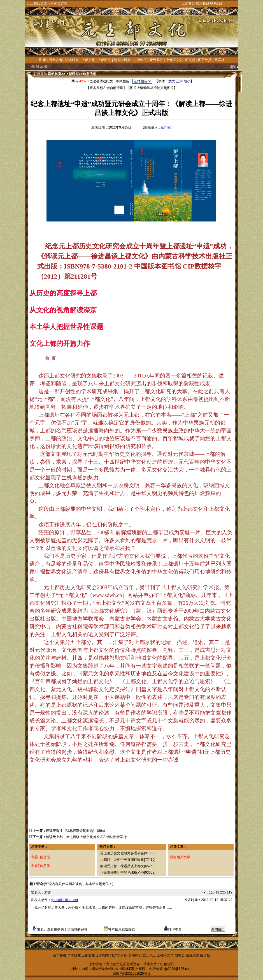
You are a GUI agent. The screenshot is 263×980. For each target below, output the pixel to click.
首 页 (42, 60)
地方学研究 (122, 60)
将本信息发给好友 (119, 929)
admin (166, 127)
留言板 (220, 60)
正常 (180, 81)
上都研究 (104, 60)
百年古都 (56, 60)
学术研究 (72, 60)
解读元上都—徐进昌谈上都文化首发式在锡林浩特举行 (86, 837)
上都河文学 (174, 60)
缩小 (187, 81)
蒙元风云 (156, 60)
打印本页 (173, 929)
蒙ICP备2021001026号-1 (131, 974)
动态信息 (89, 74)
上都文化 (88, 60)
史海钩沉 (140, 60)
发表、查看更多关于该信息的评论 (60, 929)
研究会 (190, 60)
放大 (172, 81)
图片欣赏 (205, 60)
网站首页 (55, 74)
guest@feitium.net (65, 900)
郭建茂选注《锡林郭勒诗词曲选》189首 (76, 831)
